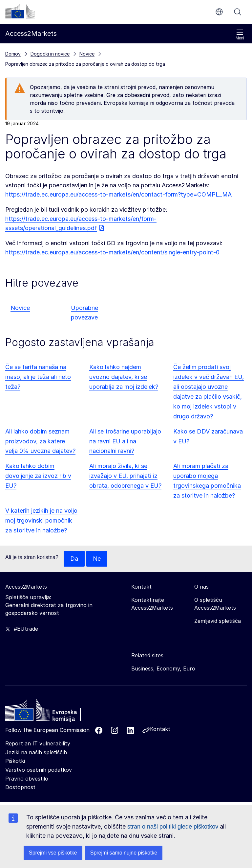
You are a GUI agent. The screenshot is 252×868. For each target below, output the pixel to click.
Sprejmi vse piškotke (53, 853)
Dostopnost (20, 787)
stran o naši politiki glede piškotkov (173, 827)
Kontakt (160, 729)
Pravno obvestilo (27, 779)
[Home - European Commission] (53, 712)
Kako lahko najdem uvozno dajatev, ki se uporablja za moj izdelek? (124, 377)
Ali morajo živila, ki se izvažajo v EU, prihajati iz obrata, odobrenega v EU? (125, 476)
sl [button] (219, 12)
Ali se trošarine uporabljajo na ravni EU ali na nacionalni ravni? (125, 441)
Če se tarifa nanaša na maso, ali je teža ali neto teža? (38, 377)
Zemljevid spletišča (218, 621)
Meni (240, 35)
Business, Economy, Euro (163, 669)
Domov (13, 54)
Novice (20, 308)
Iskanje (238, 12)
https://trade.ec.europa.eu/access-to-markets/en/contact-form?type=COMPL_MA (118, 194)
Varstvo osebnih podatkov (39, 770)
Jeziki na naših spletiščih (36, 752)
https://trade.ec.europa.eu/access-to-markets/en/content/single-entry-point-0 (112, 252)
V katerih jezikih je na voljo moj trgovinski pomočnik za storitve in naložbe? (41, 520)
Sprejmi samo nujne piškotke (124, 853)
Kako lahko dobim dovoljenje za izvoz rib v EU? (38, 476)
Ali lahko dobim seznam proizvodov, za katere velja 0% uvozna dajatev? (40, 441)
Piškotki (15, 761)
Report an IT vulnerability (38, 743)
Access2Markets (26, 587)
